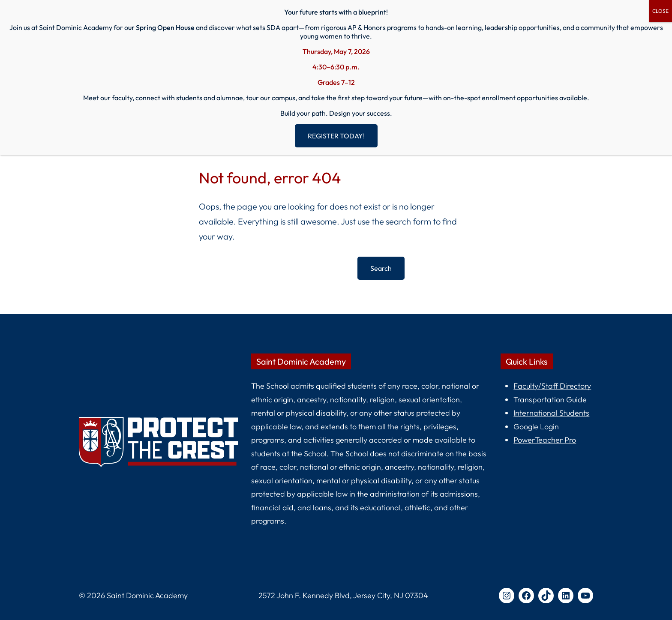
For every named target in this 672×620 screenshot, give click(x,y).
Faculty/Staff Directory (552, 386)
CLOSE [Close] (660, 11)
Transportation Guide (550, 399)
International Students (551, 413)
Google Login (536, 426)
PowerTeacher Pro (545, 440)
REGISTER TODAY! (336, 136)
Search (381, 268)
